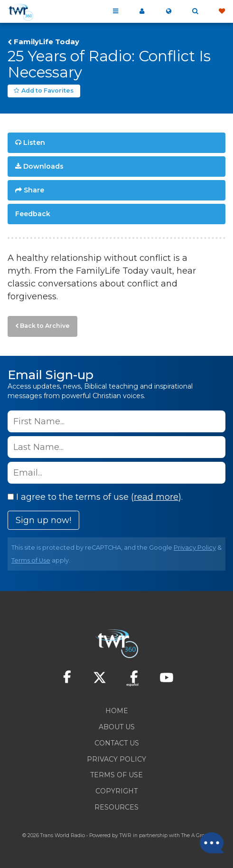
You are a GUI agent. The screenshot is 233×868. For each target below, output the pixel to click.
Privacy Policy (195, 548)
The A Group (196, 835)
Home (117, 711)
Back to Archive (45, 326)
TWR (126, 835)
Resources (116, 807)
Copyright (116, 791)
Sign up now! (43, 520)
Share (34, 190)
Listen (34, 143)
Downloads (43, 166)
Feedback (33, 214)
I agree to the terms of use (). (95, 497)
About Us (117, 727)
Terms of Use (31, 560)
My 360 (142, 11)
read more (156, 497)
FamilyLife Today (47, 42)
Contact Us (117, 743)
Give (222, 11)
